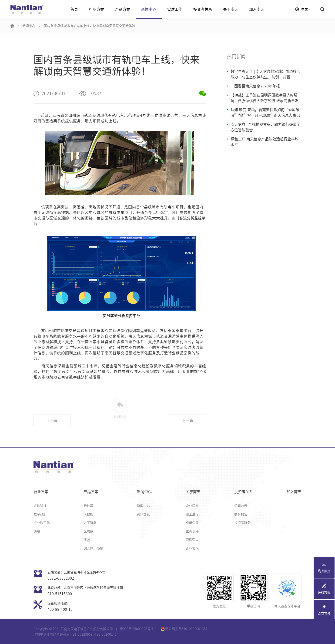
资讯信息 (143, 514)
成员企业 (192, 523)
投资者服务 (242, 523)
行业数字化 (42, 523)
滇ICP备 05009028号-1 (137, 629)
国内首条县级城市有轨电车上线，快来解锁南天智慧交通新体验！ (91, 26)
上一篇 (52, 420)
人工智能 (90, 523)
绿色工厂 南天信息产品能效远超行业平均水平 (265, 142)
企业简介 (192, 506)
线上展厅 (192, 514)
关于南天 (231, 9)
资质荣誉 (192, 540)
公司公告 (241, 506)
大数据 (88, 514)
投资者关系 (203, 9)
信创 (87, 540)
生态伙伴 (192, 531)
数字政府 (40, 514)
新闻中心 (149, 9)
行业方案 (97, 9)
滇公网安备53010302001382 (184, 629)
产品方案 (123, 9)
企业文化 (192, 548)
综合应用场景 (93, 548)
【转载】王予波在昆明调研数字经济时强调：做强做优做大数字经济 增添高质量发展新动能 (265, 98)
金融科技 (40, 506)
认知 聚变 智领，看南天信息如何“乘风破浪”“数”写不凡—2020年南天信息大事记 (265, 113)
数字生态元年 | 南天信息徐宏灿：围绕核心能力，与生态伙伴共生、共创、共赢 (265, 74)
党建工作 (175, 9)
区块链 (88, 531)
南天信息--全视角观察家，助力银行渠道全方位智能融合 (265, 127)
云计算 (88, 506)
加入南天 (257, 9)
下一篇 (188, 420)
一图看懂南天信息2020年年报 (255, 86)
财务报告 (241, 514)
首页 (74, 9)
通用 (37, 531)
